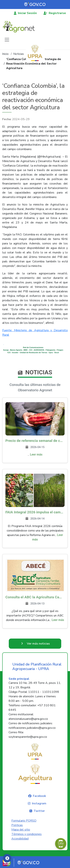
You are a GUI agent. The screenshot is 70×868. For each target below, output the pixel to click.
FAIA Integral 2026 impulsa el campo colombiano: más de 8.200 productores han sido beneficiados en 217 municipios (35, 512)
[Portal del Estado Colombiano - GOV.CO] (35, 4)
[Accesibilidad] (7, 858)
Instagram (39, 803)
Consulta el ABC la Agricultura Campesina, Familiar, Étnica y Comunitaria (35, 597)
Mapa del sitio (21, 830)
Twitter (39, 811)
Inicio (5, 54)
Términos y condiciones (27, 834)
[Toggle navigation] (7, 40)
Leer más (36, 454)
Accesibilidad (20, 839)
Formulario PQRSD (24, 821)
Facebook (39, 796)
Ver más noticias (38, 644)
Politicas (17, 825)
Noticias (19, 54)
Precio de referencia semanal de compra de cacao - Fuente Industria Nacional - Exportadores (35, 441)
